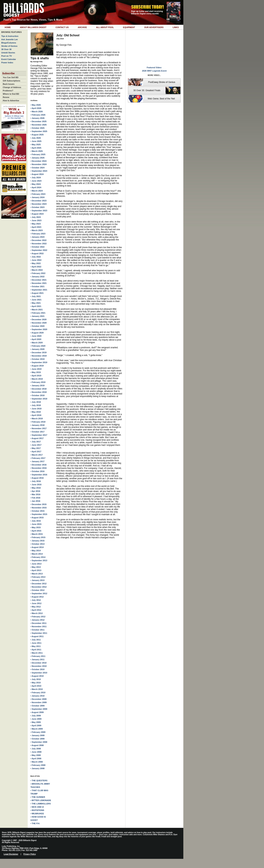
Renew (6, 97)
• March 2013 (37, 574)
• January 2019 (37, 385)
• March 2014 (37, 554)
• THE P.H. (35, 823)
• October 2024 (37, 168)
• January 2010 (37, 696)
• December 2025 (38, 121)
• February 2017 (38, 458)
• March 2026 (37, 112)
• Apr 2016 (35, 491)
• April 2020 (36, 339)
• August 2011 (37, 636)
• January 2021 (37, 316)
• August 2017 (37, 438)
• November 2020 (38, 323)
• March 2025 (37, 151)
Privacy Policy (30, 854)
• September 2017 (39, 435)
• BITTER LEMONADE (41, 800)
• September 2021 (39, 290)
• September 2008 (39, 742)
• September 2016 (39, 475)
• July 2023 (36, 217)
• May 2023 (36, 224)
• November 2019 (38, 356)
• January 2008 (37, 768)
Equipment (129, 27)
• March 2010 (37, 689)
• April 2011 (36, 650)
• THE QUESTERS (39, 781)
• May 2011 (36, 646)
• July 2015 (36, 521)
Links (176, 27)
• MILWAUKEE (37, 814)
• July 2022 (36, 257)
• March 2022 (37, 270)
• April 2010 (36, 686)
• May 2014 (36, 551)
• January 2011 (37, 659)
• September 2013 (39, 560)
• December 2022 (38, 240)
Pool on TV (7, 56)
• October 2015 (37, 511)
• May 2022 (36, 263)
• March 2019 (37, 379)
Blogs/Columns (9, 43)
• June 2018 (36, 409)
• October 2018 (37, 395)
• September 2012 (39, 593)
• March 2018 (37, 419)
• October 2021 (37, 286)
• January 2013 (37, 580)
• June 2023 (36, 220)
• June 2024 (36, 181)
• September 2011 (39, 633)
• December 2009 (38, 699)
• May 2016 (36, 488)
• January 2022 (37, 277)
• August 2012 (37, 597)
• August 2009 (37, 712)
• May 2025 (36, 145)
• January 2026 (37, 118)
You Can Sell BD (11, 77)
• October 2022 (37, 247)
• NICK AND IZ (37, 807)
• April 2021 (36, 306)
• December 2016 (38, 465)
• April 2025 (36, 148)
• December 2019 (38, 352)
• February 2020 (38, 346)
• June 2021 (36, 300)
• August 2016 (37, 478)
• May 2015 (36, 527)
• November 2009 (38, 702)
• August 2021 (37, 293)
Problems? (8, 91)
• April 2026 (36, 108)
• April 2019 (36, 376)
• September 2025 (39, 131)
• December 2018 (38, 389)
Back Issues (9, 84)
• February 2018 (38, 422)
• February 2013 (38, 577)
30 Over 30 (6, 49)
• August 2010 (37, 676)
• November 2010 (38, 666)
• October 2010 (37, 669)
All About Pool (105, 27)
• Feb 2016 (35, 498)
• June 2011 (36, 643)
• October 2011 (37, 630)
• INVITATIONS (37, 810)
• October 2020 (37, 326)
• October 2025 (37, 128)
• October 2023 (37, 207)
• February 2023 (38, 234)
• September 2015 (39, 514)
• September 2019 (39, 362)
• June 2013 (36, 564)
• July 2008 (36, 749)
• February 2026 (38, 115)
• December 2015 (38, 504)
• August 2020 (37, 333)
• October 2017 (37, 432)
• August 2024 (37, 174)
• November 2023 (38, 204)
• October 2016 (37, 471)
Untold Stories (8, 53)
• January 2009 (37, 735)
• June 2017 (36, 445)
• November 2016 (38, 468)
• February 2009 (38, 732)
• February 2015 (38, 537)
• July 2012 (36, 600)
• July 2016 (36, 481)
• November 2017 (38, 428)
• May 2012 (36, 607)
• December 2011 (38, 623)
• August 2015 (37, 518)
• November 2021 (38, 283)
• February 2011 (38, 656)
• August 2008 (37, 745)
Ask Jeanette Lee (10, 39)
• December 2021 (38, 280)
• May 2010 (36, 683)
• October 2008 (37, 739)
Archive (82, 27)
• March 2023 (37, 230)
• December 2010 (38, 663)
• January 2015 (37, 541)
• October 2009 (37, 706)
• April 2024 (36, 187)
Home (8, 27)
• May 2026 (36, 105)
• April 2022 (36, 267)
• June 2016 (36, 485)
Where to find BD (11, 94)
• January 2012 (37, 620)
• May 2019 (36, 372)
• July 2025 (36, 138)
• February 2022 (38, 273)
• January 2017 (37, 461)
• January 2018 (37, 425)
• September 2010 (39, 673)
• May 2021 (36, 303)
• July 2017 (36, 442)
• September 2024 (39, 171)
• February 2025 (38, 154)
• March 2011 (37, 653)
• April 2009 (36, 726)
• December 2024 (38, 161)
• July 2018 (36, 402)
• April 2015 (36, 531)
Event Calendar (9, 59)
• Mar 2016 (35, 494)
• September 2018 (39, 399)
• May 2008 (36, 755)
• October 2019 (37, 359)
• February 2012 (38, 617)
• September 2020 (39, 329)
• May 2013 (36, 567)
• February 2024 (38, 194)
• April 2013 (36, 570)
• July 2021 (36, 296)
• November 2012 (38, 587)
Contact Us (62, 27)
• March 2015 (37, 534)
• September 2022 (39, 250)
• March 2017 (37, 455)
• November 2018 (38, 392)
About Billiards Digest (33, 27)
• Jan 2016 (35, 501)
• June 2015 (36, 524)
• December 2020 (38, 319)
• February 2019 (38, 382)
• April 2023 (36, 227)
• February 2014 (38, 557)
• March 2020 (37, 343)
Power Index (7, 63)
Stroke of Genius (9, 46)
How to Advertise (11, 100)
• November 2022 (38, 244)
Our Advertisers (154, 27)
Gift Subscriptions (11, 81)
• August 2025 (37, 135)
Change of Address (12, 87)
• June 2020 (36, 336)
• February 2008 (38, 765)
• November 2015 (38, 508)
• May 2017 (36, 448)
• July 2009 (36, 716)
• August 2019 (37, 366)
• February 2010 (38, 692)
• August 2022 (37, 253)
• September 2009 (39, 709)
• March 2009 (37, 729)
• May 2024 (36, 184)
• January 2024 (37, 197)
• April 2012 (36, 610)
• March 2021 (37, 310)
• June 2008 (36, 752)
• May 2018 (36, 412)
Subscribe (8, 73)
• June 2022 (36, 260)
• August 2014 (37, 547)
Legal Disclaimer (11, 854)
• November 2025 (38, 125)
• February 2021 (38, 313)
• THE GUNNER (38, 797)
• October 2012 (37, 590)
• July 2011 (36, 640)
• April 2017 (36, 452)
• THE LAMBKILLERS (41, 804)
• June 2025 (36, 141)
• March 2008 (37, 762)
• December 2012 (38, 584)
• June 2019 (36, 369)
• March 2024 (37, 191)
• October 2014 (37, 544)
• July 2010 (36, 679)
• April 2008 (36, 759)
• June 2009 (36, 719)
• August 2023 (37, 214)
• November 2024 (38, 164)
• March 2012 (37, 613)
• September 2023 (39, 211)
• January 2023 (37, 237)
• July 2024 (36, 178)
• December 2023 (38, 201)
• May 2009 (36, 722)
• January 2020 (37, 349)
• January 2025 (37, 158)
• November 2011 (38, 626)
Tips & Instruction (10, 36)
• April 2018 (36, 415)
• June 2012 (36, 603)
